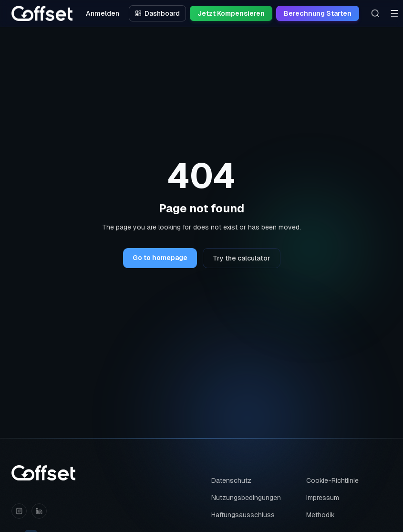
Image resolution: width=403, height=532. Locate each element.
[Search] (375, 13)
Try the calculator (242, 258)
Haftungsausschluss (243, 515)
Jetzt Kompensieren (231, 13)
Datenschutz (231, 480)
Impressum (323, 498)
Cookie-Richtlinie (332, 480)
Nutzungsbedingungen (246, 498)
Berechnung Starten (318, 13)
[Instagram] (19, 511)
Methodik (320, 515)
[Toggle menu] (394, 13)
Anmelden (103, 13)
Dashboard (157, 13)
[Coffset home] (43, 473)
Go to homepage (160, 258)
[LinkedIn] (39, 511)
